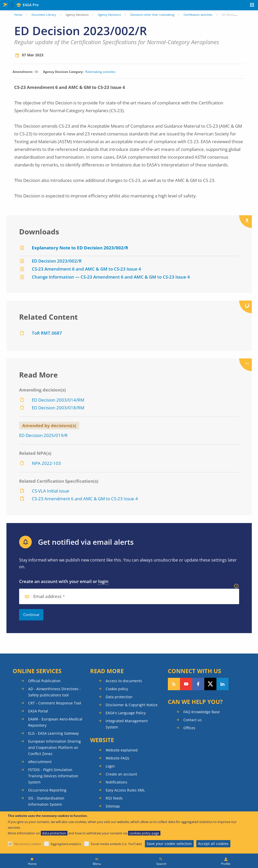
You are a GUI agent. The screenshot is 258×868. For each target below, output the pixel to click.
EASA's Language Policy (126, 713)
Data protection (119, 697)
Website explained (122, 750)
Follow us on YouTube (186, 684)
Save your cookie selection (169, 844)
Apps (252, 5)
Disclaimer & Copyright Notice (132, 705)
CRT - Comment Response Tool (55, 703)
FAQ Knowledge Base (202, 712)
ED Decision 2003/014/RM (58, 400)
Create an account (121, 774)
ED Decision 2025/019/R (43, 435)
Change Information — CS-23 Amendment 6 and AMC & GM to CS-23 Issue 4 (111, 277)
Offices (189, 728)
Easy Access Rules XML (125, 790)
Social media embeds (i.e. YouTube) (116, 844)
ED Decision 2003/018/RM (58, 408)
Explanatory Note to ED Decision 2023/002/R (80, 248)
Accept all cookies (213, 844)
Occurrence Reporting (47, 790)
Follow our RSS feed (174, 684)
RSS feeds (114, 798)
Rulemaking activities (100, 72)
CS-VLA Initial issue (50, 491)
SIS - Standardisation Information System (46, 801)
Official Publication (44, 681)
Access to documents (124, 681)
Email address (48, 597)
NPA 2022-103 (46, 463)
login (103, 581)
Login (110, 766)
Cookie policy (117, 689)
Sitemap (113, 806)
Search (161, 864)
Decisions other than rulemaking (152, 15)
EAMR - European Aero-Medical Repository (55, 722)
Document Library (44, 15)
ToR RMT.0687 (47, 333)
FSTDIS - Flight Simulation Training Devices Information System (53, 776)
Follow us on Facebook (198, 684)
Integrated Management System (127, 724)
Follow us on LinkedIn (222, 684)
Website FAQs (118, 758)
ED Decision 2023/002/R (57, 261)
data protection (54, 833)
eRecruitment (40, 762)
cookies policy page (144, 833)
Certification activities (198, 15)
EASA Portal (38, 711)
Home (18, 15)
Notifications (116, 782)
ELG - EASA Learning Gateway (53, 733)
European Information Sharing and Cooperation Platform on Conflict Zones (54, 747)
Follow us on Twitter (210, 684)
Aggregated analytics (66, 844)
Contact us (193, 720)
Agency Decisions (109, 15)
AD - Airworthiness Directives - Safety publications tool (54, 692)
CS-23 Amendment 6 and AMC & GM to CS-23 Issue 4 (86, 269)
